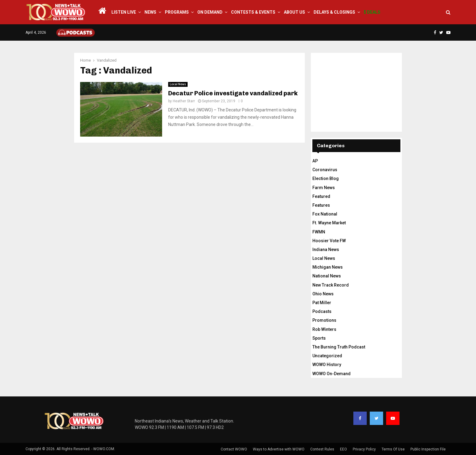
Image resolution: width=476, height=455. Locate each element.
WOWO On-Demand (331, 374)
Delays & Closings (334, 12)
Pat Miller (322, 303)
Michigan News (328, 267)
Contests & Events (253, 12)
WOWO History (327, 365)
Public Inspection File (428, 449)
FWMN (319, 232)
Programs (177, 12)
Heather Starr (184, 101)
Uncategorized (327, 356)
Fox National (325, 214)
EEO (343, 449)
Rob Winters (324, 329)
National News (327, 276)
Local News (178, 84)
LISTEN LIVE (124, 12)
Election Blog (326, 178)
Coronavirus (325, 170)
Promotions (324, 320)
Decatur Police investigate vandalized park (233, 93)
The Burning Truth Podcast (339, 347)
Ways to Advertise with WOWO (279, 449)
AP (315, 161)
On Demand (210, 12)
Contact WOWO (234, 449)
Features (321, 205)
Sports (319, 338)
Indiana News (326, 250)
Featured (321, 196)
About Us (294, 12)
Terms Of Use (393, 449)
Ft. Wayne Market (329, 223)
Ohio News (323, 294)
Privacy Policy (364, 449)
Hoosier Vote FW (329, 241)
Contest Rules (322, 449)
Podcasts (322, 311)
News (150, 12)
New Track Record (331, 285)
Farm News (324, 188)
